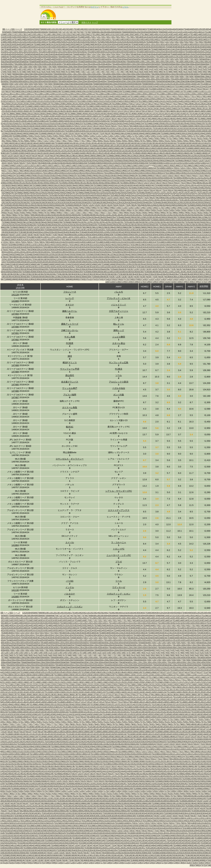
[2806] (74, 215)
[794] (199, 72)
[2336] (139, 180)
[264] (130, 42)
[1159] (80, 96)
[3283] (51, 249)
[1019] (63, 86)
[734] (116, 69)
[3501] (124, 264)
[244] (33, 42)
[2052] (82, 161)
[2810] (98, 215)
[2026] (133, 158)
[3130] (165, 237)
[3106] (19, 237)
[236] (204, 39)
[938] (62, 81)
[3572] (139, 269)
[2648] (157, 203)
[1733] (20, 138)
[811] (72, 74)
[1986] (98, 156)
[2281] (12, 178)
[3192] (124, 242)
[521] (125, 57)
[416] (33, 52)
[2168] (161, 168)
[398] (155, 49)
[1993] (141, 156)
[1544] (124, 123)
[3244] (23, 247)
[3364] (127, 254)
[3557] (47, 269)
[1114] (14, 94)
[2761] (8, 212)
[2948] (102, 225)
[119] (52, 35)
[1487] (196, 119)
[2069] (185, 161)
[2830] (11, 217)
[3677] (151, 277)
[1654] (167, 131)
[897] (72, 79)
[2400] (110, 185)
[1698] (17, 136)
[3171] (206, 240)
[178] (130, 37)
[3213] (43, 245)
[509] (67, 57)
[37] (147, 29)
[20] (85, 29)
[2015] (66, 158)
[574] (174, 59)
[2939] (47, 225)
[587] (28, 62)
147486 (15, 391)
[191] (194, 37)
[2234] (145, 173)
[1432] (69, 116)
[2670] (82, 205)
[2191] (92, 170)
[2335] (133, 180)
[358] (169, 47)
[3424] (74, 259)
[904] (106, 79)
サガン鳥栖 (70, 337)
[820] (116, 74)
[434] (121, 52)
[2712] (128, 207)
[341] (86, 47)
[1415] (176, 114)
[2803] (55, 215)
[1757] (167, 138)
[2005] (5, 158)
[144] (174, 35)
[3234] (171, 245)
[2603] (92, 200)
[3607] (143, 272)
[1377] (153, 111)
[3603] (118, 272)
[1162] (98, 96)
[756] (13, 72)
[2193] (104, 170)
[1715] (121, 136)
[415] (28, 52)
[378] (57, 49)
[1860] (167, 146)
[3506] (155, 264)
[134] (125, 35)
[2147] (33, 168)
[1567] (55, 126)
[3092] (143, 235)
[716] (28, 69)
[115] (33, 35)
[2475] (149, 190)
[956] (150, 81)
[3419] (43, 259)
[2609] (128, 200)
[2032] (169, 158)
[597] (77, 62)
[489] (179, 54)
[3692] (33, 279)
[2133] (157, 165)
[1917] (96, 151)
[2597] (55, 200)
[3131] (171, 237)
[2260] (94, 175)
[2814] (122, 215)
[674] (33, 67)
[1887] (122, 148)
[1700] (29, 136)
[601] (96, 62)
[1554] (185, 123)
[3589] (33, 272)
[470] (86, 54)
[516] (101, 57)
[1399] (78, 114)
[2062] (143, 161)
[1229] (88, 101)
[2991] (155, 227)
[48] (187, 29)
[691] (116, 67)
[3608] (149, 272)
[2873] (63, 220)
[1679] (110, 133)
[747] (179, 69)
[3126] (141, 237)
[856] (81, 77)
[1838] (33, 146)
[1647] (124, 131)
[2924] (165, 222)
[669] (8, 67)
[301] (101, 44)
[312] (155, 44)
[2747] (133, 210)
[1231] (100, 101)
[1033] (149, 86)
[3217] (68, 245)
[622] (199, 62)
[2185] (55, 170)
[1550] (161, 123)
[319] (189, 44)
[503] (37, 57)
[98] (162, 32)
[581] (209, 59)
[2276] (191, 175)
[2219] (53, 173)
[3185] (82, 242)
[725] (72, 69)
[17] (74, 29)
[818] (106, 74)
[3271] (188, 247)
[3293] (112, 249)
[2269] (149, 175)
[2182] (37, 170)
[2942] (66, 225)
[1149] (19, 96)
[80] (95, 32)
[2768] (51, 212)
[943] (86, 81)
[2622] (208, 200)
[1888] (128, 148)
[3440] (171, 259)
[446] (179, 52)
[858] (91, 77)
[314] (165, 44)
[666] (204, 64)
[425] (77, 52)
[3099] (185, 235)
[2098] (153, 163)
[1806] (47, 143)
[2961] (182, 225)
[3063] (176, 232)
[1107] (182, 91)
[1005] (187, 84)
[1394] (47, 114)
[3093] (149, 235)
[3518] (19, 267)
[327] (18, 47)
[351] (135, 47)
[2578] (149, 198)
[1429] (51, 116)
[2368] (124, 183)
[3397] (118, 257)
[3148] (66, 240)
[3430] (110, 259)
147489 (15, 372)
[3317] (49, 252)
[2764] (26, 212)
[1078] (5, 91)
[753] (209, 69)
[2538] (114, 195)
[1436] (94, 116)
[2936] (29, 225)
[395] (140, 49)
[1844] (69, 146)
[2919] (135, 222)
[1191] (66, 99)
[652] (135, 64)
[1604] (72, 128)
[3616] (198, 272)
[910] (135, 79)
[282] (8, 44)
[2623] (5, 203)
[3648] (184, 274)
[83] (106, 32)
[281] (3, 44)
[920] (184, 79)
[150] (204, 35)
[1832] (206, 143)
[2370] (136, 183)
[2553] (206, 195)
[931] (28, 81)
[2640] (108, 203)
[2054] (94, 161)
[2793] (204, 212)
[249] (57, 42)
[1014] (33, 86)
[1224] (57, 101)
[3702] (94, 279)
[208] (67, 39)
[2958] (163, 225)
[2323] (59, 180)
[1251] (12, 104)
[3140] (17, 240)
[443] (165, 52)
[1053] (61, 89)
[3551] (11, 269)
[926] (3, 81)
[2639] (102, 203)
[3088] (118, 235)
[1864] (191, 146)
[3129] (159, 237)
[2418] (11, 188)
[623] (204, 62)
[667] (209, 64)
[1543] (118, 123)
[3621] (19, 274)
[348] (121, 47)
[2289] (61, 178)
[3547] (196, 267)
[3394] (100, 257)
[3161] (145, 240)
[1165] (116, 96)
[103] (184, 32)
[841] (8, 77)
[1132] (124, 94)
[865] (125, 77)
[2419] (17, 188)
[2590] (12, 200)
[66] (44, 32)
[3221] (92, 245)
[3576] (163, 269)
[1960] (149, 153)
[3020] (122, 230)
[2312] (202, 178)
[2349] (8, 183)
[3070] (8, 235)
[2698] (43, 207)
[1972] (12, 156)
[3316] (43, 252)
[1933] (194, 151)
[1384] (196, 111)
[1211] (188, 99)
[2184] (49, 170)
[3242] (11, 247)
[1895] (171, 148)
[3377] (206, 254)
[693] (125, 67)
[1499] (59, 121)
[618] (179, 62)
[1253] (25, 104)
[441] (155, 52)
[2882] (118, 220)
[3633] (92, 274)
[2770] (63, 212)
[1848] (94, 146)
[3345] (11, 254)
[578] (194, 59)
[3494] (82, 264)
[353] (145, 47)
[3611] (167, 272)
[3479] (200, 262)
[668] (3, 67)
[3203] (191, 242)
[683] (77, 67)
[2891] (173, 220)
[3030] (184, 230)
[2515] (184, 193)
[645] (101, 64)
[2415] (202, 185)
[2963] (194, 225)
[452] (209, 52)
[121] (62, 35)
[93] (143, 32)
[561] (111, 59)
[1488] (202, 119)
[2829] (5, 217)
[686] (91, 67)
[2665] (51, 205)
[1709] (84, 136)
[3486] (33, 264)
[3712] (155, 279)
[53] (206, 29)
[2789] (179, 212)
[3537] (135, 267)
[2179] (19, 170)
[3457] (66, 262)
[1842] (57, 146)
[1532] (51, 123)
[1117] (33, 94)
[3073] (26, 235)
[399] (160, 49)
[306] (125, 44)
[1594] (11, 128)
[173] (106, 37)
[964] (189, 81)
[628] (18, 64)
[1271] (135, 104)
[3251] (66, 247)
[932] (33, 81)
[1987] (104, 156)
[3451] (29, 262)
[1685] (147, 133)
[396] (145, 49)
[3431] (116, 259)
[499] (18, 57)
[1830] (194, 143)
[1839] (39, 146)
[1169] (141, 96)
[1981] (68, 156)
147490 (15, 327)
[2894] (191, 220)
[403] (179, 49)
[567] (140, 59)
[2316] (17, 180)
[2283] (25, 178)
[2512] (165, 193)
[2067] (173, 161)
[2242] (194, 173)
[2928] (190, 222)
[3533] (110, 267)
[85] (114, 32)
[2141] (206, 165)
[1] (25, 29)
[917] (169, 79)
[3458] (72, 262)
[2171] (179, 168)
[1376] (147, 111)
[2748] (139, 210)
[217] (111, 39)
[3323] (86, 252)
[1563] (31, 126)
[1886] (116, 148)
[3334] (153, 252)
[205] (52, 39)
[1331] (82, 109)
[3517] (12, 267)
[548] (47, 59)
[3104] (6, 237)
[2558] (26, 198)
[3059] (151, 232)
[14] (62, 29)
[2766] (39, 212)
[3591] (45, 272)
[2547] (169, 195)
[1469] (86, 119)
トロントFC (119, 549)
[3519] (25, 267)
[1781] (104, 141)
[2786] (161, 212)
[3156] (114, 240)
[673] (28, 67)
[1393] (41, 114)
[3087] (112, 235)
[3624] (37, 274)
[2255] (63, 175)
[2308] (177, 178)
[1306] (139, 106)
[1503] (84, 121)
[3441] (177, 259)
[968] (209, 81)
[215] (101, 39)
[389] (111, 49)
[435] (125, 52)
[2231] (127, 173)
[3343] (208, 252)
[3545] (184, 267)
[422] (62, 52)
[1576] (110, 126)
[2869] (39, 220)
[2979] (82, 227)
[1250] (6, 104)
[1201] (127, 99)
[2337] (145, 180)
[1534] (63, 123)
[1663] (12, 133)
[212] (86, 39)
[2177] (6, 170)
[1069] (159, 89)
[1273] (147, 104)
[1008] (205, 84)
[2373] (155, 183)
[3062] (169, 232)
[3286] (69, 249)
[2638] (96, 203)
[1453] (198, 116)
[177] (125, 37)
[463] (52, 54)
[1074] (190, 89)
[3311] (12, 252)
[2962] (188, 225)
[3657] (29, 277)
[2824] (184, 215)
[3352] (53, 254)
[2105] (196, 163)
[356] (160, 47)
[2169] (167, 168)
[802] (28, 74)
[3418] (37, 259)
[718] (37, 69)
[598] (81, 62)
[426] (81, 52)
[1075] (196, 89)
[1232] (106, 101)
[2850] (133, 217)
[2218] (47, 173)
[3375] (194, 254)
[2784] (149, 212)
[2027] (139, 158)
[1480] (153, 119)
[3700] (82, 279)
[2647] (151, 203)
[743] (160, 69)
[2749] (145, 210)
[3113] (61, 237)
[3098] (179, 235)
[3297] (136, 249)
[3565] (96, 269)
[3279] (26, 249)
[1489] (208, 119)
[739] (140, 69)
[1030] (130, 86)
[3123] (122, 237)
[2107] (208, 163)
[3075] (39, 235)
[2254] (57, 175)
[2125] (108, 165)
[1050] (43, 89)
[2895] (198, 220)
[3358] (90, 254)
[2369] (130, 183)
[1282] (202, 104)
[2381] (204, 183)
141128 (15, 295)
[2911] (86, 222)
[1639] (75, 131)
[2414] (196, 185)
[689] (106, 67)
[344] (101, 47)
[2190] (86, 170)
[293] (62, 44)
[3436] (147, 259)
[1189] (53, 99)
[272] (169, 42)
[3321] (74, 252)
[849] (47, 77)
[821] (121, 74)
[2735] (59, 210)
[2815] (128, 215)
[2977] (69, 227)
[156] (23, 37)
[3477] (188, 262)
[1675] (86, 133)
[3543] (171, 267)
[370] (18, 49)
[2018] (84, 158)
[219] (121, 39)
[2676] (118, 205)
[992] (116, 84)
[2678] (130, 205)
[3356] (78, 254)
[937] (57, 81)
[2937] (35, 225)
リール (119, 581)
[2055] (100, 161)
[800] (18, 74)
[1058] (92, 89)
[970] (9, 84)
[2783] (143, 212)
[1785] (128, 141)
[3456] (59, 262)
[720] (47, 69)
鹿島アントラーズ (70, 324)
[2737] (72, 210)
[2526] (41, 195)
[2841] (78, 217)
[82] (103, 32)
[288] (37, 44)
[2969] (20, 227)
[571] (160, 59)
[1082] (29, 91)
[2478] (167, 190)
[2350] (14, 183)
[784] (150, 72)
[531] (174, 57)
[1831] (200, 143)
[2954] (139, 225)
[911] (140, 79)
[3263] (139, 247)
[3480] (206, 262)
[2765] (33, 212)
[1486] (190, 119)
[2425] (53, 188)
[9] (45, 29)
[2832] (23, 217)
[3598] (88, 272)
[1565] (43, 126)
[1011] (14, 86)
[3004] (25, 230)
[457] (23, 54)
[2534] (90, 195)
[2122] (90, 165)
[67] (48, 32)
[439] (145, 52)
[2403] (128, 185)
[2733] (47, 210)
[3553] (23, 269)
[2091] (110, 163)
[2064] (155, 161)
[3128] (153, 237)
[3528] (80, 267)
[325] (8, 47)
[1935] (206, 151)
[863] (116, 77)
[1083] (35, 91)
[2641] (114, 203)
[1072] (177, 89)
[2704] (80, 207)
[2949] (108, 225)
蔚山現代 (70, 375)
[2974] (51, 227)
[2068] (179, 161)
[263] (125, 42)
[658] (165, 64)
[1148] (12, 96)
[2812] (110, 215)
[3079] (63, 235)
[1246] (191, 101)
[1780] (98, 141)
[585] (18, 62)
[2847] (114, 217)
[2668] (69, 205)
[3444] (196, 259)
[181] (145, 37)
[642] (86, 64)
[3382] (26, 257)
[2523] (23, 195)
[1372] (122, 111)
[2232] (133, 173)
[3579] (182, 269)
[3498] (106, 264)
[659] (169, 64)
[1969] (204, 153)
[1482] (165, 119)
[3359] (96, 254)
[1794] (184, 141)
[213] (91, 39)
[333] (47, 47)
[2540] (127, 195)
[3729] (153, 282)
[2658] (8, 205)
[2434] (108, 188)
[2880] (106, 220)
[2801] (43, 215)
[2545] (157, 195)
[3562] (78, 269)
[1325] (45, 109)
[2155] (82, 168)
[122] (67, 35)
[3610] (161, 272)
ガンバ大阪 (119, 395)
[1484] (177, 119)
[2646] (145, 203)
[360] (179, 47)
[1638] (69, 131)
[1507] (108, 121)
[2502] (104, 193)
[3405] (167, 257)
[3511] (185, 264)
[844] (23, 77)
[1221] (39, 101)
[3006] (37, 230)
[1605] (78, 128)
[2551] (194, 195)
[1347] (179, 109)
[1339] (130, 109)
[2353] (33, 183)
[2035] (188, 158)
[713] (13, 69)
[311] (150, 44)
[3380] (14, 257)
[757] (18, 72)
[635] (52, 64)
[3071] (14, 235)
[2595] (43, 200)
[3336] (165, 252)
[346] (111, 47)
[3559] (59, 269)
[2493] (49, 193)
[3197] (155, 242)
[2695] (25, 207)
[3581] (194, 269)
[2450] (206, 188)
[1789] (153, 141)
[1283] (208, 104)
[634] (47, 64)
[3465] (114, 262)
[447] (184, 52)
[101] (174, 32)
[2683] (161, 205)
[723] (62, 69)
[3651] (202, 274)
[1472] (104, 119)
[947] (106, 81)
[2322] (53, 180)
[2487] (12, 193)
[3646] (171, 274)
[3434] (135, 259)
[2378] (185, 183)
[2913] (98, 222)
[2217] (41, 173)
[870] (150, 77)
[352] (140, 47)
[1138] (161, 94)
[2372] (149, 183)
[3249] (53, 247)
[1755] (155, 138)
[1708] (78, 136)
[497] (8, 57)
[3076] (45, 235)
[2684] (167, 205)
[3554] (29, 269)
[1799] (5, 143)
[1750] (124, 138)
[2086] (80, 163)
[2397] (92, 185)
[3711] (149, 279)
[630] (28, 64)
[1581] (141, 126)
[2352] (26, 183)
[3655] (17, 277)
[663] (189, 64)
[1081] (23, 91)
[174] (111, 37)
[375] (42, 49)
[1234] (118, 101)
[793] (194, 72)
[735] (121, 69)
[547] (42, 59)
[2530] (66, 195)
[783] (145, 72)
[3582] (200, 269)
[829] (160, 74)
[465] (62, 54)
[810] (67, 74)
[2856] (169, 217)
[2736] (66, 210)
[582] (3, 62)
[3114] (68, 237)
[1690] (177, 133)
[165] (67, 37)
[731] (101, 69)
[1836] (20, 146)
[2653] (188, 203)
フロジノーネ (70, 292)
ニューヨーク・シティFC (119, 555)
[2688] (191, 205)
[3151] (84, 240)
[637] (62, 64)
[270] (160, 42)
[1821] (139, 143)
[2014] (59, 158)
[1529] (33, 123)
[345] (106, 47)
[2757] (194, 210)
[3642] (147, 274)
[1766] (12, 141)
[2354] (39, 183)
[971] (14, 84)
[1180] (208, 96)
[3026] (159, 230)
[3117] (86, 237)
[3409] (191, 257)
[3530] (92, 267)
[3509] (173, 264)
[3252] (72, 247)
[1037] (173, 86)
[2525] (35, 195)
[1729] (206, 136)
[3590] (39, 272)
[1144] (198, 94)
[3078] (57, 235)
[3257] (102, 247)
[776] (111, 72)
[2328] (90, 180)
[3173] (8, 242)
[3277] (14, 249)
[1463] (49, 119)
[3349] (35, 254)
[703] (174, 67)
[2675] (112, 205)
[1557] (204, 123)
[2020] (96, 158)
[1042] (204, 86)
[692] (121, 67)
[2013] (53, 158)
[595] (67, 62)
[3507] (161, 264)
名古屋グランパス (70, 382)
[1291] (47, 106)
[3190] (112, 242)
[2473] (136, 190)
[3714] (167, 279)
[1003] (174, 84)
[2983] (106, 227)
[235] (199, 39)
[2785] (155, 212)
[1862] (179, 146)
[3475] (176, 262)
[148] (194, 35)
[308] (135, 44)
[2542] (139, 195)
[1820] (133, 143)
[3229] (141, 245)
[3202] (185, 242)
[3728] (147, 282)
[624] (209, 62)
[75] (77, 32)
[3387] (57, 257)
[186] (169, 37)
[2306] (165, 178)
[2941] (59, 225)
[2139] (194, 165)
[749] (189, 69)
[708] (199, 67)
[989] (102, 84)
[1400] (84, 114)
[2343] (182, 180)
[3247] (41, 247)
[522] (130, 57)
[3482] (8, 264)
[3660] (47, 277)
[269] (155, 42)
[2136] (176, 165)
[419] (47, 52)
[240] (13, 42)
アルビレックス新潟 (119, 382)
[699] (155, 67)
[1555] (191, 123)
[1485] (184, 119)
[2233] (139, 173)
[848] (42, 77)
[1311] (169, 106)
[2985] (118, 227)
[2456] (33, 190)
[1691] (184, 133)
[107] (204, 32)
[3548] (202, 267)
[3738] (208, 282)
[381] (72, 49)
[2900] (19, 222)
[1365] (80, 111)
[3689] (14, 279)
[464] (57, 54)
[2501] (98, 193)
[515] (96, 57)
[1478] (141, 119)
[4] (33, 29)
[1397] (66, 114)
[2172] (185, 168)
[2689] (198, 205)
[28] (114, 29)
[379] (62, 49)
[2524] (29, 195)
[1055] (74, 89)
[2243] (200, 173)
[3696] (57, 279)
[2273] (173, 175)
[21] (88, 29)
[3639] (128, 274)
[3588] (26, 272)
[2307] (171, 178)
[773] (96, 72)
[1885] (110, 148)
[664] (194, 64)
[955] (145, 81)
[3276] (8, 249)
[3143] (35, 240)
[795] (204, 72)
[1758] (173, 138)
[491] (189, 54)
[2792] (198, 212)
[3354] (66, 254)
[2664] (45, 205)
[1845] (75, 146)
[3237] (190, 245)
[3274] (206, 247)
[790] (179, 72)
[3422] (61, 259)
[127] (91, 35)
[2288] (55, 178)
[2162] (124, 168)
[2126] (114, 165)
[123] (72, 35)
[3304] (179, 249)
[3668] (96, 277)
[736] (125, 69)
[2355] (45, 183)
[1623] (188, 128)
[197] (13, 39)
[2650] (169, 203)
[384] (86, 49)
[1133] (130, 94)
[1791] (165, 141)
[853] (67, 77)
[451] (204, 52)
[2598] (61, 200)
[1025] (100, 86)
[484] (155, 54)
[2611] (141, 200)
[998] (146, 84)
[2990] (149, 227)
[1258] (55, 104)
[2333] (121, 180)
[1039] (185, 86)
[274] (179, 42)
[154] (13, 37)
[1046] (19, 89)
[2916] (116, 222)
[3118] (92, 237)
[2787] (167, 212)
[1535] (69, 123)
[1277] (171, 104)
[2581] (167, 198)
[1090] (78, 91)
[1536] (75, 123)
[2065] (161, 161)
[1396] (59, 114)
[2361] (82, 183)
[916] (165, 79)
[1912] (66, 151)
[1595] (17, 128)
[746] (174, 69)
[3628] (61, 274)
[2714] (141, 207)
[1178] (196, 96)
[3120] (104, 237)
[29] (118, 29)
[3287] (75, 249)
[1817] (114, 143)
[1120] (51, 94)
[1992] (135, 156)
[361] (184, 47)
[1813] (90, 143)
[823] (130, 74)
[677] (47, 67)
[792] (189, 72)
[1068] (153, 89)
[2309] (184, 178)
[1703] (47, 136)
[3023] (141, 230)
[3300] (155, 249)
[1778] (86, 141)
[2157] (94, 168)
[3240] (208, 245)
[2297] (110, 178)
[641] (81, 64)
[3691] (26, 279)
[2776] (100, 212)
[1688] (165, 133)
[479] (130, 54)
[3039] (29, 232)
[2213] (17, 173)
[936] (52, 81)
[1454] (204, 116)
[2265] (124, 175)
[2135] (169, 165)
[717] (33, 69)
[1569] (68, 126)
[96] (154, 32)
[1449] (173, 116)
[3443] (190, 259)
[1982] (74, 156)
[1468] (80, 119)
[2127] (121, 165)
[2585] (191, 198)
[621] (194, 62)
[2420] (23, 188)
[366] (209, 47)
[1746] (100, 138)
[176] (121, 37)
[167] (77, 37)
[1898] (190, 148)
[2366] (112, 183)
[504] (42, 57)
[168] (81, 37)
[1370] (110, 111)
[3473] (163, 262)
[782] (140, 72)
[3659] (41, 277)
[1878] (68, 148)
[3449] (17, 262)
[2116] (53, 165)
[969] (4, 84)
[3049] (90, 232)
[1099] (133, 91)
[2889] (161, 220)
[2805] (68, 215)
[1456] (6, 119)
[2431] (90, 188)
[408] (204, 49)
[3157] (121, 240)
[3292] (106, 249)
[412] (13, 52)
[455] (13, 54)
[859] (96, 77)
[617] (174, 62)
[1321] (20, 109)
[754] (3, 72)
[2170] (173, 168)
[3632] (86, 274)
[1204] (145, 99)
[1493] (23, 121)
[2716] (153, 207)
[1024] (94, 86)
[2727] (11, 210)
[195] (3, 39)
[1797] (202, 141)
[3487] (39, 264)
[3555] (35, 269)
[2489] (25, 193)
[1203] (139, 99)
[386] (96, 49)
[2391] (55, 185)
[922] (194, 79)
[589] (37, 62)
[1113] (8, 94)
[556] (86, 59)
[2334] (127, 180)
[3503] (136, 264)
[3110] (43, 237)
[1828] (182, 143)
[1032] (143, 86)
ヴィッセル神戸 (70, 388)
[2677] (124, 205)
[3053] (114, 232)
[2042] (20, 161)
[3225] (116, 245)
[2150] (51, 168)
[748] (184, 69)
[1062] (116, 89)
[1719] (145, 136)
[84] (110, 32)
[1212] (194, 99)
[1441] (124, 116)
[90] (132, 32)
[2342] (176, 180)
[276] (189, 42)
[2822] (171, 215)
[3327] (110, 252)
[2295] (98, 178)
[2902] (31, 222)
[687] (96, 67)
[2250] (33, 175)
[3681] (176, 277)
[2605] (104, 200)
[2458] (45, 190)
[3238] (196, 245)
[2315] (11, 180)
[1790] (159, 141)
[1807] (53, 143)
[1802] (23, 143)
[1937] (8, 153)
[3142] (29, 240)
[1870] (19, 148)
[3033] (202, 230)
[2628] (35, 203)
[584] (13, 62)
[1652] (155, 131)
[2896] (204, 220)
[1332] (88, 109)
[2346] (200, 180)
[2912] (92, 222)
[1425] (26, 116)
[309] (140, 44)
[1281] (196, 104)
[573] (169, 59)
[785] (155, 72)
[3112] (55, 237)
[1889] (135, 148)
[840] (3, 77)
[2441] (151, 188)
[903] (101, 79)
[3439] (165, 259)
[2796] (12, 215)
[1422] (8, 116)
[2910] (80, 222)
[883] (3, 79)
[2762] (14, 212)
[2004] (208, 156)
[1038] (179, 86)
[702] (169, 67)
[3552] (17, 269)
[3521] (37, 267)
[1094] (102, 91)
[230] (174, 39)
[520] (121, 57)
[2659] (14, 205)
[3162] (151, 240)
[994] (126, 84)
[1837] (26, 146)
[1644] (106, 131)
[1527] (20, 123)
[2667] (63, 205)
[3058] (145, 232)
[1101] (145, 91)
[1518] (176, 121)
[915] (160, 79)
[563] (121, 59)
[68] (52, 32)
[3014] (86, 230)
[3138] (5, 240)
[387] (101, 49)
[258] (101, 42)
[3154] (102, 240)
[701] (165, 67)
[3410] (198, 257)
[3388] (63, 257)
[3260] (121, 247)
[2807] (80, 215)
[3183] (69, 242)
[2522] (17, 195)
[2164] (136, 168)
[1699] (23, 136)
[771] (86, 72)
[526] (150, 57)
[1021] (75, 86)
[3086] (106, 235)
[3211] (31, 245)
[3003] (19, 230)
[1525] (8, 123)
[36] (143, 29)
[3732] (171, 282)
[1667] (37, 133)
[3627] (55, 274)
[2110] (17, 165)
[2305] (159, 178)
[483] (150, 54)
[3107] (25, 237)
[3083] (88, 235)
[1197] (102, 99)
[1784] (122, 141)
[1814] (96, 143)
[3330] (128, 252)
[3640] (135, 274)
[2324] (66, 180)
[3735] (190, 282)
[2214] (23, 173)
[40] (158, 29)
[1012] (20, 86)
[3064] (182, 232)
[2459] (51, 190)
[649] (121, 64)
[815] (91, 74)
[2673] (100, 205)
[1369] (104, 111)
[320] (194, 44)
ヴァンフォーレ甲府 (70, 369)
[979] (53, 84)
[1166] (122, 96)
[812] (77, 74)
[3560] (66, 269)
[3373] (182, 254)
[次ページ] (17, 29)
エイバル (70, 542)
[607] (125, 62)
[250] (62, 42)
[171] (96, 37)
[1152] (37, 96)
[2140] (200, 165)
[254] (81, 42)
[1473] (110, 119)
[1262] (80, 104)
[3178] (39, 242)
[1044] (6, 89)
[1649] (136, 131)
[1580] (135, 126)
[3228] (135, 245)
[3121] (110, 237)
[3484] (20, 264)
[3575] (157, 269)
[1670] (55, 133)
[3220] (86, 245)
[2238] (169, 173)
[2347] (206, 180)
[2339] (157, 180)
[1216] (8, 101)
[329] (28, 47)
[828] (155, 74)
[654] (145, 64)
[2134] (163, 165)
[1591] (202, 126)
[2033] (176, 158)
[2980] (88, 227)
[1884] (104, 148)
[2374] (161, 183)
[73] (70, 32)
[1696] (5, 136)
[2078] (31, 163)
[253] (77, 42)
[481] (140, 54)
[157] (28, 37)
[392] (125, 49)
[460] (37, 54)
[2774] (88, 212)
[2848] (121, 217)
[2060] (130, 161)
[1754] (149, 138)
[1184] (23, 99)
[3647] (177, 274)
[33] (132, 29)
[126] (86, 35)
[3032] (196, 230)
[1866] (204, 146)
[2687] (185, 205)
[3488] (45, 264)
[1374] (135, 111)
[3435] (141, 259)
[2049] (63, 161)
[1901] (208, 148)
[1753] (143, 138)
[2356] (51, 183)
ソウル (119, 375)
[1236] (130, 101)
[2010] (35, 158)
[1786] (135, 141)
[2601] (80, 200)
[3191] (118, 242)
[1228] (82, 101)
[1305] (133, 106)
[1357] (31, 111)
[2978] (75, 227)
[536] (199, 57)
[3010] (61, 230)
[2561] (45, 198)
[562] (116, 59)
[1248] (204, 101)
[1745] (94, 138)
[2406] (147, 185)
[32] (129, 29)
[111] (13, 35)
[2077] (25, 163)
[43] (169, 29)
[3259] (114, 247)
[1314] (188, 106)
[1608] (96, 128)
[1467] (74, 119)
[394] (135, 49)
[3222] (98, 245)
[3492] (69, 264)
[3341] (196, 252)
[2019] (90, 158)
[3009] (55, 230)
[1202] (133, 99)
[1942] (39, 153)
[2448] (194, 188)
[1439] (112, 116)
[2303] (147, 178)
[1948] (75, 153)
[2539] (121, 195)
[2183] (43, 170)
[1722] (163, 136)
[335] (57, 47)
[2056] (106, 161)
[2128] (127, 165)
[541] (13, 59)
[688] (101, 67)
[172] (101, 37)
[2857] (176, 217)
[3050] (96, 232)
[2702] (68, 207)
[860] (101, 77)
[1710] (90, 136)
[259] (106, 42)
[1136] (149, 94)
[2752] (163, 210)
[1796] (196, 141)
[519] (116, 57)
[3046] (72, 232)
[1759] (179, 138)
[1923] (133, 151)
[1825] (163, 143)
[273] (174, 42)
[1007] (199, 84)
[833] (179, 74)
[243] (28, 42)
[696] (140, 67)
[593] (57, 62)
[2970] (26, 227)
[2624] (11, 203)
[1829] (188, 143)
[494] (204, 54)
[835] (189, 74)
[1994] (147, 156)
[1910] (53, 151)
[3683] (188, 277)
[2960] (176, 225)
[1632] (33, 131)
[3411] (204, 257)
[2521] (11, 195)
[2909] (74, 222)
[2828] (208, 215)
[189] (184, 37)
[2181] (31, 170)
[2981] (94, 227)
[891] (42, 79)
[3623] (31, 274)
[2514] (177, 193)
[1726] (188, 136)
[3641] (141, 274)
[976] (38, 84)
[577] (189, 59)
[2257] (75, 175)
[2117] (59, 165)
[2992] (161, 227)
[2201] (153, 170)
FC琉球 (70, 343)
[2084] (68, 163)
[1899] (196, 148)
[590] (42, 62)
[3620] (12, 274)
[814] (86, 74)
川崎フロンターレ (70, 330)
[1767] (19, 141)
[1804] (35, 143)
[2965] (206, 225)
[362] (189, 47)
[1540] (100, 123)
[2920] (141, 222)
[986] (87, 84)
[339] (77, 47)
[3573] (145, 269)
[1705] (59, 136)
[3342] (202, 252)
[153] (8, 37)
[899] (81, 79)
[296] (77, 44)
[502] (33, 57)
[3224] (110, 245)
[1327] (57, 109)
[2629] (41, 203)
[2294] (92, 178)
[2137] (182, 165)
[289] (42, 44)
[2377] (179, 183)
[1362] (61, 111)
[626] (8, 64)
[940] (72, 81)
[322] (204, 44)
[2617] (177, 200)
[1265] (98, 104)
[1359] (43, 111)
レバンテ (70, 298)
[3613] (179, 272)
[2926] (177, 222)
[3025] (153, 230)
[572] (165, 59)
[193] (204, 37)
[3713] (161, 279)
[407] (199, 49)
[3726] (135, 282)
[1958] (136, 153)
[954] (140, 81)
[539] (3, 59)
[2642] (121, 203)
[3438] (159, 259)
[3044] (59, 232)
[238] (3, 42)
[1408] (133, 114)
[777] (116, 72)
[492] (194, 54)
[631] (33, 64)
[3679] (163, 277)
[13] (59, 29)
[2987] (130, 227)
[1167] (128, 96)
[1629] (14, 131)
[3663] (66, 277)
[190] (189, 37)
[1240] (155, 101)
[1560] (12, 126)
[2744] (114, 210)
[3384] (39, 257)
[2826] (196, 215)
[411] (8, 52)
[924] (204, 79)
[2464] (82, 190)
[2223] (78, 173)
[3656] (23, 277)
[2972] (39, 227)
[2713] (135, 207)
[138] (145, 35)
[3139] (11, 240)
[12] (55, 29)
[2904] (43, 222)
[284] (18, 44)
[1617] (151, 128)
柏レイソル (119, 324)
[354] (150, 47)
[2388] (37, 185)
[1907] (35, 151)
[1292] (53, 106)
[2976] (63, 227)
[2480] (179, 190)
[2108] (5, 165)
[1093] (96, 91)
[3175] (20, 242)
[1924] (139, 151)
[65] (41, 32)
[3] (30, 29)
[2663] (39, 205)
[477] (121, 54)
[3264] (145, 247)
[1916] (90, 151)
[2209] (202, 170)
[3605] (130, 272)
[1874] (43, 148)
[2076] (19, 163)
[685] (86, 67)
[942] (81, 81)
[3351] (47, 254)
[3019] (116, 230)
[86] (118, 32)
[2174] (198, 168)
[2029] (151, 158)
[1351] (204, 109)
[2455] (26, 190)
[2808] (86, 215)
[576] (184, 59)
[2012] (47, 158)
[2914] (104, 222)
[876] (179, 77)
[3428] (98, 259)
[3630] (74, 274)
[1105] (169, 91)
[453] (3, 54)
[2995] (179, 227)
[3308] (204, 249)
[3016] (98, 230)
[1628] (8, 131)
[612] (150, 62)
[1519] (182, 121)
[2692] (6, 207)
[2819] (153, 215)
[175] (116, 37)
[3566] (102, 269)
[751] (199, 69)
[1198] (108, 99)
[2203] (165, 170)
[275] (184, 42)
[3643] (153, 274)
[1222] (45, 101)
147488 (15, 365)
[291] (52, 44)
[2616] (171, 200)
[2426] (59, 188)
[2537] (108, 195)
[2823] (177, 215)
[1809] (66, 143)
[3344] (5, 254)
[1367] (92, 111)
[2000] (184, 156)
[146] (184, 35)
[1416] (182, 114)
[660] (174, 64)
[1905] (23, 151)
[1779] (92, 141)
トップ (95, 22)
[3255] (90, 247)
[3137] (208, 237)
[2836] (47, 217)
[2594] (37, 200)
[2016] (72, 158)
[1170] (147, 96)
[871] (155, 77)
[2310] (190, 178)
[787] (165, 72)
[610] (140, 62)
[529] (165, 57)
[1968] (198, 153)
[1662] (6, 133)
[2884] (130, 220)
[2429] (78, 188)
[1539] (94, 123)
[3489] (51, 264)
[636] (57, 64)
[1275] (159, 104)
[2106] (202, 163)
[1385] (202, 111)
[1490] (5, 121)
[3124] (128, 237)
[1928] (163, 151)
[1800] (11, 143)
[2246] (8, 175)
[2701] (61, 207)
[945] (96, 81)
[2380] (198, 183)
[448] (189, 52)
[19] (81, 29)
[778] (121, 72)
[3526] (68, 267)
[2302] (141, 178)
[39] (154, 29)
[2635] (78, 203)
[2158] (100, 168)
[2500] (92, 193)
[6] (38, 29)
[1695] (208, 133)
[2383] (6, 185)
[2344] (188, 180)
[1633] (39, 131)
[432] (111, 52)
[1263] (86, 104)
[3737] (202, 282)
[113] (23, 35)
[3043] (53, 232)
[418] (42, 52)
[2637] (90, 203)
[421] (57, 52)
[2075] (12, 163)
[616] (169, 62)
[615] (165, 62)
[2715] (147, 207)
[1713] (108, 136)
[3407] (179, 257)
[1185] (29, 99)
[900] (86, 79)
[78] (88, 32)
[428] (91, 52)
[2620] (196, 200)
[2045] (39, 161)
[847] (37, 77)
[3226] (122, 245)
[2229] (114, 173)
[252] (72, 42)
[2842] (84, 217)
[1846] (82, 146)
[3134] (190, 237)
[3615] (191, 272)
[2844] (96, 217)
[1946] (63, 153)
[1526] (14, 123)
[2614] (159, 200)
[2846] (108, 217)
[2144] (14, 168)
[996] (136, 84)
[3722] (110, 282)
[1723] (169, 136)
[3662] (59, 277)
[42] (165, 29)
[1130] (112, 94)
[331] (37, 47)
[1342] (149, 109)
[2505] (122, 193)
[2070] (191, 161)
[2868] (33, 220)
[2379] (191, 183)
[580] (204, 59)
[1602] (59, 128)
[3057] (139, 232)
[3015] (92, 230)
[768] (72, 72)
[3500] (118, 264)
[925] (209, 79)
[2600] (74, 200)
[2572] (112, 198)
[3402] (149, 257)
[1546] (136, 123)
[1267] (110, 104)
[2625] (17, 203)
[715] (23, 69)
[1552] (173, 123)
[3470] (145, 262)
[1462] (43, 119)
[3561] (72, 269)
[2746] (127, 210)
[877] (184, 77)
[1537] (82, 123)
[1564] (37, 126)
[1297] (84, 106)
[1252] (19, 104)
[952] (130, 81)
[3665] (78, 277)
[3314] (31, 252)
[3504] (143, 264)
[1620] (169, 128)
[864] (121, 77)
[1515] (157, 121)
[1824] (157, 143)
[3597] (82, 272)
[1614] (133, 128)
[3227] (128, 245)
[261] (116, 42)
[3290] (94, 249)
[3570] (127, 269)
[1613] (127, 128)
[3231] (153, 245)
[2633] (66, 203)
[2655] (200, 203)
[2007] (17, 158)
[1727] (194, 136)
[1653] (161, 131)
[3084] (94, 235)
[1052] (55, 89)
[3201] (179, 242)
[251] (67, 42)
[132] (116, 35)
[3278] (20, 249)
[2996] (185, 227)
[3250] (59, 247)
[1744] (88, 138)
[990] (106, 84)
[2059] (124, 161)
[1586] (171, 126)
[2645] (139, 203)
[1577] (116, 126)
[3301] (161, 249)
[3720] (204, 279)
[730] (96, 69)
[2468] (106, 190)
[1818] (121, 143)
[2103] (184, 163)
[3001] (6, 230)
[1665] (25, 133)
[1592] (208, 126)
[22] (92, 29)
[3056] (133, 232)
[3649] (190, 274)
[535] (194, 57)
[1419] (200, 114)
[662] (184, 64)
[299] (91, 44)
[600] (91, 62)
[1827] (176, 143)
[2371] (143, 183)
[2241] (188, 173)
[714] (18, 69)
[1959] (143, 153)
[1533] (57, 123)
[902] (96, 79)
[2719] (171, 207)
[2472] (130, 190)
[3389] (69, 257)
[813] (81, 74)
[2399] (104, 185)
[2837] (53, 217)
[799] (13, 74)
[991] (111, 84)
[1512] (139, 121)
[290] (47, 44)
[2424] (47, 188)
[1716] (127, 136)
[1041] (198, 86)
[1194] (84, 99)
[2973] (45, 227)
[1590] (196, 126)
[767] (67, 72)
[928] (13, 81)
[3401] (143, 257)
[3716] (179, 279)
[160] (42, 37)
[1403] (102, 114)
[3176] (26, 242)
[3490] (57, 264)
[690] (111, 67)
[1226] (69, 101)
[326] (13, 47)
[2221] (66, 173)
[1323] (33, 109)
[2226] (96, 173)
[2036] (194, 158)
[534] (189, 57)
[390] (116, 49)
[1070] (165, 89)
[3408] (185, 257)
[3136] (202, 237)
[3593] (57, 272)
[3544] (177, 267)
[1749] (118, 138)
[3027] (165, 230)
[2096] (141, 163)
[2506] (128, 193)
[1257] (49, 104)
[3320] (68, 252)
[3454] (47, 262)
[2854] (157, 217)
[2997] (191, 227)
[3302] (167, 249)
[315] (169, 44)
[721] (52, 69)
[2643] (127, 203)
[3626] (49, 274)
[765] (57, 72)
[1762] (198, 138)
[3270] (182, 247)
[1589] (190, 126)
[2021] (102, 158)
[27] (110, 29)
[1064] (128, 89)
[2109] (11, 165)
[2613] (153, 200)
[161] (47, 37)
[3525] (61, 267)
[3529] (86, 267)
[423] (67, 52)
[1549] (155, 123)
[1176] (184, 96)
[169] (86, 37)
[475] (111, 54)
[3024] (147, 230)
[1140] (173, 94)
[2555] (8, 198)
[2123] (96, 165)
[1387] (5, 114)
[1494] (29, 121)
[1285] (11, 106)
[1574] (98, 126)
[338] (72, 47)
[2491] (37, 193)
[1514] (151, 121)
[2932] (5, 225)
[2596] (49, 200)
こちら (125, 7)
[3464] (108, 262)
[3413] (6, 259)
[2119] (72, 165)
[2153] (69, 168)
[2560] (39, 198)
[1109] (194, 91)
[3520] (31, 267)
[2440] (145, 188)
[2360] (75, 183)
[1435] (88, 116)
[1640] (82, 131)
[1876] (55, 148)
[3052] (108, 232)
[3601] (106, 272)
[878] (189, 77)
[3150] (78, 240)
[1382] (184, 111)
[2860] (194, 217)
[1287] (23, 106)
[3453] (41, 262)
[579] (199, 59)
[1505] (96, 121)
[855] (77, 77)
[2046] (45, 161)
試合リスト (87, 22)
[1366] (86, 111)
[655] (150, 64)
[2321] (47, 180)
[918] (174, 79)
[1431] (63, 116)
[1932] (188, 151)
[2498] (80, 193)
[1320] (14, 109)
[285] (23, 44)
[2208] (196, 170)
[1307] (145, 106)
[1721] (157, 136)
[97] (158, 32)
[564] (125, 59)
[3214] (49, 245)
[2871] (51, 220)
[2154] (75, 168)
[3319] (61, 252)
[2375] (167, 183)
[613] (155, 62)
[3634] (98, 274)
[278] (199, 42)
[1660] (204, 131)
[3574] (151, 269)
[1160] (86, 96)
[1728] (200, 136)
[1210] (182, 99)
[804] (37, 74)
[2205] (177, 170)
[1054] (68, 89)
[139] (150, 35)
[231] (179, 39)
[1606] (84, 128)
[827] (150, 74)
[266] (140, 42)
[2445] (176, 188)
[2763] (20, 212)
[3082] (82, 235)
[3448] (11, 262)
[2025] (127, 158)
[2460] (57, 190)
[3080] (69, 235)
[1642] (94, 131)
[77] (85, 32)
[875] (174, 77)
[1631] (26, 131)
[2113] (35, 165)
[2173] (191, 168)
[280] (209, 42)
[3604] (124, 272)
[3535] (122, 267)
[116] (37, 35)
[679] (57, 67)
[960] (169, 81)
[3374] (188, 254)
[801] (23, 74)
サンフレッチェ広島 (119, 363)
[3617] (204, 272)
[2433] (102, 188)
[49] (191, 29)
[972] (19, 84)
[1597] (29, 128)
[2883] (124, 220)
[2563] (57, 198)
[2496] (68, 193)
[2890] (167, 220)
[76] (81, 32)
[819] (111, 74)
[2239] (176, 173)
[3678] (157, 277)
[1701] (35, 136)
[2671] (88, 205)
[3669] (102, 277)
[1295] (72, 106)
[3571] (133, 269)
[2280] (6, 178)
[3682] (182, 277)
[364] (199, 47)
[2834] (35, 217)
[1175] (177, 96)
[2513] (171, 193)
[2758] (200, 210)
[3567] (108, 269)
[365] (204, 47)
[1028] (118, 86)
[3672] (121, 277)
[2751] (157, 210)
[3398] (124, 257)
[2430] (84, 188)
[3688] (8, 279)
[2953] (133, 225)
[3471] (151, 262)
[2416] (208, 185)
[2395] (80, 185)
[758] (23, 72)
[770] (81, 72)
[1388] (11, 114)
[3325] (98, 252)
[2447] (188, 188)
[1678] (104, 133)
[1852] (118, 146)
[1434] (82, 116)
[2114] (41, 165)
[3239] (202, 245)
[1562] (25, 126)
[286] (28, 44)
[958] (160, 81)
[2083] (61, 163)
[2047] (51, 161)
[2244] (206, 173)
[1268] (116, 104)
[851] (57, 77)
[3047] (78, 232)
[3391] (82, 257)
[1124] (75, 94)
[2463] (75, 190)
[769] (77, 72)
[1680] (116, 133)
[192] (199, 37)
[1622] (182, 128)
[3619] (6, 274)
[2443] (163, 188)
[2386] (25, 185)
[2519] (208, 193)
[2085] (74, 163)
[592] (52, 62)
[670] (13, 67)
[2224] (84, 173)
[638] (67, 64)
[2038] (206, 158)
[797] (3, 74)
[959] (165, 81)
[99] (165, 32)
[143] (169, 35)
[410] (3, 52)
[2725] (208, 207)
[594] (62, 62)
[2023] (114, 158)
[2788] (173, 212)
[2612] (147, 200)
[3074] (33, 235)
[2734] (53, 210)
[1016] (45, 86)
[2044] (33, 161)
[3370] (163, 254)
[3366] (139, 254)
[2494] (55, 193)
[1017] (51, 86)
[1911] (59, 151)
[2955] (145, 225)
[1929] (169, 151)
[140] (155, 35)
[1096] (114, 91)
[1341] (143, 109)
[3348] (29, 254)
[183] (155, 37)
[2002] (196, 156)
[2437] (127, 188)
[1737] (45, 138)
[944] (91, 81)
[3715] (173, 279)
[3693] (39, 279)
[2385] (19, 185)
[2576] (136, 198)
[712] (8, 69)
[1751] (130, 138)
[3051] (102, 232)
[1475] (122, 119)
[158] (33, 37)
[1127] (94, 94)
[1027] (112, 86)
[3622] (25, 274)
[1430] (57, 116)
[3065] (188, 232)
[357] (165, 47)
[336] (62, 47)
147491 (15, 333)
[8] (42, 29)
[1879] (74, 148)
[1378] (159, 111)
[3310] (6, 252)
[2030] (157, 158)
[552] (67, 59)
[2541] (133, 195)
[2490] (31, 193)
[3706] (118, 279)
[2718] (165, 207)
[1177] (190, 96)
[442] (160, 52)
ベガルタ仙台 (119, 388)
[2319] (35, 180)
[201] (33, 39)
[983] (72, 84)
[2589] (6, 200)
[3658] (35, 277)
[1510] (127, 121)
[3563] (84, 269)
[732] (106, 69)
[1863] (185, 146)
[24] (99, 29)
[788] (169, 72)
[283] (13, 44)
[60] (22, 32)
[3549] (208, 267)
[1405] (114, 114)
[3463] (102, 262)
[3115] (74, 237)
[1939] (20, 153)
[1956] (124, 153)
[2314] (5, 180)
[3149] (72, 240)
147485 (15, 385)
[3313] (25, 252)
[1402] (96, 114)
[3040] (35, 232)
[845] (28, 77)
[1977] (43, 156)
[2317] (23, 180)
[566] (135, 59)
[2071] (198, 161)
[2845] (102, 217)
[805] (42, 74)
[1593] (5, 128)
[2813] (116, 215)
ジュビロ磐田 (119, 337)
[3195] (143, 242)
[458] (28, 54)
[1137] (155, 94)
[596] (72, 62)
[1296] (78, 106)
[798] (8, 74)
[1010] (8, 86)
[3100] (191, 235)
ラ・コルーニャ (119, 542)
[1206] (157, 99)
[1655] (173, 131)
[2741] (96, 210)
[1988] (110, 156)
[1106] (176, 91)
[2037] (200, 158)
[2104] (190, 163)
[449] (194, 52)
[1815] (102, 143)
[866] (130, 77)
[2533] (84, 195)
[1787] (141, 141)
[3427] (92, 259)
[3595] (69, 272)
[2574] (124, 198)
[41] (162, 29)
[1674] (80, 133)
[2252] (45, 175)
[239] (8, 42)
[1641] (88, 131)
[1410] (145, 114)
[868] (140, 77)
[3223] (104, 245)
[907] (121, 79)
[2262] (106, 175)
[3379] (8, 257)
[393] (130, 49)
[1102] (151, 91)
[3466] (121, 262)
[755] (8, 72)
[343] (96, 47)
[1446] (155, 116)
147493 (15, 314)
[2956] (151, 225)
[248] (52, 42)
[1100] (139, 91)
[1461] (37, 119)
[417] (37, 52)
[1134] (136, 94)
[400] (165, 49)
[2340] (163, 180)
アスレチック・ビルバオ (119, 298)
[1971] (6, 156)
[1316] (200, 106)
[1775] (68, 141)
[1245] (185, 101)
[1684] (141, 133)
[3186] (88, 242)
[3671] (114, 277)
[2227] (102, 173)
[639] (72, 64)
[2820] (159, 215)
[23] (96, 29)
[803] (33, 74)
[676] (42, 67)
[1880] (80, 148)
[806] (47, 74)
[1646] (118, 131)
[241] (18, 42)
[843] (18, 77)
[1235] (124, 101)
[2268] (143, 175)
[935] (47, 81)
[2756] (188, 210)
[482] (145, 54)
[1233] (112, 101)
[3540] (153, 267)
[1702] (41, 136)
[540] (8, 59)
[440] (150, 52)
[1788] (147, 141)
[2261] (100, 175)
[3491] (63, 264)
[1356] (25, 111)
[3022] (135, 230)
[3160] (139, 240)
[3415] (19, 259)
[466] (67, 54)
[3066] (194, 232)
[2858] (182, 217)
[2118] (66, 165)
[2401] (116, 185)
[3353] (59, 254)
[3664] (72, 277)
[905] (111, 79)
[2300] (128, 178)
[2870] (45, 220)
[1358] (37, 111)
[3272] (194, 247)
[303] (111, 44)
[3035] (5, 232)
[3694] (45, 279)
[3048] (84, 232)
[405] (189, 49)
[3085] (100, 235)
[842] (13, 77)
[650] (125, 64)
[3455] (53, 262)
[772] (91, 72)
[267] (145, 42)
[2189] (80, 170)
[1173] (165, 96)
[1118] (39, 94)
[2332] (114, 180)
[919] (179, 79)
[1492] (17, 121)
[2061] (136, 161)
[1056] (80, 89)
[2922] (153, 222)
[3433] (128, 259)
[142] (165, 35)
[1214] (206, 99)
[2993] (167, 227)
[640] (77, 64)
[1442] (130, 116)
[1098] (127, 91)
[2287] (49, 178)
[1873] (37, 148)
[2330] (102, 180)
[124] (77, 35)
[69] (55, 32)
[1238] (143, 101)
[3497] (100, 264)
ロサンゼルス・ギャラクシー (70, 459)
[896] (67, 79)
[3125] (135, 237)
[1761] (191, 138)
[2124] (102, 165)
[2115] (47, 165)
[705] (184, 67)
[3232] (159, 245)
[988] (97, 84)
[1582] (147, 126)
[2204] (171, 170)
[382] (77, 49)
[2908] (68, 222)
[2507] (135, 193)
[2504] (116, 193)
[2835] (41, 217)
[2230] (121, 173)
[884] (8, 79)
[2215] (29, 173)
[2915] (110, 222)
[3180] (51, 242)
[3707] (124, 279)
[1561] (19, 126)
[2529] (59, 195)
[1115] (20, 94)
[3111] (49, 237)
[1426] (33, 116)
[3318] (55, 252)
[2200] (147, 170)
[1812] (84, 143)
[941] (77, 81)
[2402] (122, 185)
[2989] (143, 227)
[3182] (63, 242)
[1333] (94, 109)
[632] (37, 64)
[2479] (173, 190)
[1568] (61, 126)
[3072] (20, 235)
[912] (145, 79)
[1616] (145, 128)
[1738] (51, 138)
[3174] (14, 242)
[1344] (161, 109)
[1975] (31, 156)
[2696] (31, 207)
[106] (199, 32)
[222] (135, 39)
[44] (172, 29)
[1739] (57, 138)
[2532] (78, 195)
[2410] (171, 185)
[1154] (49, 96)
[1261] (74, 104)
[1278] (177, 104)
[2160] (112, 168)
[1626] (206, 128)
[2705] (86, 207)
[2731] (35, 210)
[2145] (20, 168)
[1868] (6, 148)
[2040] (8, 161)
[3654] (11, 277)
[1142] (185, 94)
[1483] (171, 119)
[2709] (110, 207)
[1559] (6, 126)
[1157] (68, 96)
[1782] (110, 141)
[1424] (20, 116)
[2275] (185, 175)
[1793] (177, 141)
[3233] (165, 245)
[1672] (68, 133)
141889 (15, 301)
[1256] (43, 104)
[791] (184, 72)
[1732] (14, 138)
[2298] (116, 178)
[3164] (163, 240)
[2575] (130, 198)
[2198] (135, 170)
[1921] (121, 151)
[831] (169, 74)
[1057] (86, 89)
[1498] (53, 121)
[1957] (130, 153)
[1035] (161, 86)
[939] (67, 81)
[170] (91, 37)
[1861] (173, 146)
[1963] (167, 153)
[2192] (98, 170)
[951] (125, 81)
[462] (47, 54)
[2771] (69, 212)
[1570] (74, 126)
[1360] (49, 111)
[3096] (167, 235)
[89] (129, 32)
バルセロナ (70, 594)
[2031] (163, 158)
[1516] (163, 121)
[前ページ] (7, 29)
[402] (174, 49)
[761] (37, 72)
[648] (116, 64)
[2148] (39, 168)
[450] (199, 52)
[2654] (194, 203)
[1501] (72, 121)
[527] (155, 57)
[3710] (143, 279)
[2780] (124, 212)
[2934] (17, 225)
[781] (135, 72)
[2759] (206, 210)
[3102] (204, 235)
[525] (145, 57)
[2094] (128, 163)
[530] (169, 57)
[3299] (149, 249)
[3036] (11, 232)
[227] (160, 39)
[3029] (177, 230)
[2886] (143, 220)
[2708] (104, 207)
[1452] (191, 116)
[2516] (190, 193)
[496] (3, 57)
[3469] (139, 262)
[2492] (43, 193)
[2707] (98, 207)
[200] (28, 39)
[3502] (130, 264)
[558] (96, 59)
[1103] (157, 91)
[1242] (167, 101)
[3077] (51, 235)
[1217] (14, 101)
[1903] (11, 151)
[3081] (75, 235)
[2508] (141, 193)
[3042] (47, 232)
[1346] (173, 109)
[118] (47, 35)
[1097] (121, 91)
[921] (189, 79)
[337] (67, 47)
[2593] (31, 200)
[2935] (23, 225)
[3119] (98, 237)
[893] (52, 79)
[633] (42, 64)
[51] (198, 29)
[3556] (41, 269)
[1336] (112, 109)
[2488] (19, 193)
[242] (23, 42)
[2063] (149, 161)
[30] (121, 29)
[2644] (133, 203)
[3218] (74, 245)
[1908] (41, 151)
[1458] (19, 119)
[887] (23, 79)
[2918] (128, 222)
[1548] (149, 123)
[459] (33, 54)
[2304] (153, 178)
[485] (160, 54)
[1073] (184, 89)
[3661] (53, 277)
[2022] (108, 158)
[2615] (165, 200)
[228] (165, 39)
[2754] (176, 210)
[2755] (182, 210)
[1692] (190, 133)
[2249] (26, 175)
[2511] (159, 193)
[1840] (45, 146)
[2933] (11, 225)
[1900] (202, 148)
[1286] (17, 106)
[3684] (194, 277)
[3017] (104, 230)
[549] (52, 59)
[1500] (66, 121)
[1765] (6, 141)
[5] (35, 29)
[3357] (84, 254)
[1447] (161, 116)
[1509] (121, 121)
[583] (8, 62)
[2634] (72, 203)
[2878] (94, 220)
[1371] (116, 111)
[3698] (69, 279)
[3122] (116, 237)
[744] (165, 69)
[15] (66, 29)
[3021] (128, 230)
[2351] (20, 183)
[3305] (185, 249)
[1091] (84, 91)
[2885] (136, 220)
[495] (209, 54)
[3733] (177, 282)
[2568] (88, 198)
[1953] (106, 153)
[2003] (202, 156)
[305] (121, 44)
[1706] (66, 136)
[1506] (102, 121)
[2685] (173, 205)
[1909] (47, 151)
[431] (106, 52)
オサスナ (70, 305)
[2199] (141, 170)
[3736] (196, 282)
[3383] (33, 257)
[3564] (90, 269)
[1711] (96, 136)
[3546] (190, 267)
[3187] (94, 242)
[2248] (20, 175)
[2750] (151, 210)
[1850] (106, 146)
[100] (169, 32)
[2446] (182, 188)
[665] (199, 64)
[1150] (25, 96)
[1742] (75, 138)
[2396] (86, 185)
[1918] (102, 151)
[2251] (39, 175)
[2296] (104, 178)
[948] (111, 81)
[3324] (92, 252)
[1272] (141, 104)
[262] (121, 42)
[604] (111, 62)
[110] (8, 35)
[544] (28, 59)
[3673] (127, 277)
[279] (204, 42)
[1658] (191, 131)
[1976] (37, 156)
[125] (81, 35)
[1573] (92, 126)
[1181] (5, 99)
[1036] (167, 86)
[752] (204, 69)
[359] (174, 47)
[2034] (182, 158)
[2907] (61, 222)
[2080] (43, 163)
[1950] (88, 153)
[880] (199, 77)
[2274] (179, 175)
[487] (169, 54)
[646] (106, 64)
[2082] (55, 163)
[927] (8, 81)
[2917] (122, 222)
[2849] (127, 217)
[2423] (41, 188)
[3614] (185, 272)
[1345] (167, 109)
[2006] (11, 158)
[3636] (110, 274)
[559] (101, 59)
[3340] (190, 252)
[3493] (75, 264)
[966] (199, 81)
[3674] (133, 277)
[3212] (37, 245)
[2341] (169, 180)
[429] (96, 52)
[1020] (69, 86)
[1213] (200, 99)
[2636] (84, 203)
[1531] (45, 123)
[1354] (12, 111)
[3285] (63, 249)
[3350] (41, 254)
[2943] (72, 225)
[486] (165, 54)
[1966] (185, 153)
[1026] (106, 86)
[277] (194, 42)
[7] (40, 29)
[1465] (61, 119)
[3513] (198, 264)
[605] (116, 62)
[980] (58, 84)
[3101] (198, 235)
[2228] (108, 173)
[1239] (149, 101)
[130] (106, 35)
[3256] (96, 247)
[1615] (139, 128)
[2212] (11, 173)
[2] (28, 29)
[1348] (185, 109)
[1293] (59, 106)
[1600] (47, 128)
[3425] (80, 259)
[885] (13, 79)
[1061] (110, 89)
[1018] (57, 86)
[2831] (17, 217)
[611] (145, 62)
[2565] (69, 198)
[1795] (190, 141)
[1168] (135, 96)
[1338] (124, 109)
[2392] (61, 185)
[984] (77, 84)
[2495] (61, 193)
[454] (8, 54)
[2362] (88, 183)
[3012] (74, 230)
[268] (150, 42)
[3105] (12, 237)
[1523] (206, 121)
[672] (23, 67)
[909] (130, 79)
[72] (66, 32)
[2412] (184, 185)
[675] (37, 67)
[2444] (169, 188)
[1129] (106, 94)
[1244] (179, 101)
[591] (47, 62)
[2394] (74, 185)
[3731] (165, 282)
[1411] (151, 114)
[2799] (31, 215)
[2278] (204, 175)
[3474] (169, 262)
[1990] (122, 156)
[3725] (128, 282)
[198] (18, 39)
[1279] (184, 104)
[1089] (72, 91)
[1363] (68, 111)
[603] (106, 62)
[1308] (151, 106)
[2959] (169, 225)
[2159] (106, 168)
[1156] (61, 96)
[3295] (124, 249)
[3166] (176, 240)
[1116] (26, 94)
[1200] (121, 99)
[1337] (118, 109)
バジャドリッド (119, 305)
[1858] (155, 146)
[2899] (12, 222)
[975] (33, 84)
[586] (23, 62)
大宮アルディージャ (119, 311)
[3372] (176, 254)
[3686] (206, 277)
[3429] (104, 259)
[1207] (163, 99)
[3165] (169, 240)
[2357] (57, 183)
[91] (136, 32)
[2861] (200, 217)
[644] (96, 64)
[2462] (69, 190)
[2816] (135, 215)
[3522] (43, 267)
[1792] (171, 141)
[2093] (122, 163)
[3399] (130, 257)
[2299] (122, 178)
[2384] (12, 185)
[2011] (41, 158)
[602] (101, 62)
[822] (125, 74)
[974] (28, 84)
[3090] (130, 235)
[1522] (200, 121)
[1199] (114, 99)
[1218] (20, 101)
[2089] (98, 163)
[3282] (45, 249)
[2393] (68, 185)
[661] (179, 64)
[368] (8, 49)
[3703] (100, 279)
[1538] (88, 123)
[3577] (169, 269)
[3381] (20, 257)
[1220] (33, 101)
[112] (18, 35)
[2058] (118, 161)
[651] (130, 64)
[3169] (194, 240)
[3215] (55, 245)
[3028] (171, 230)
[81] (99, 32)
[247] (47, 42)
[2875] (75, 220)
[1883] (98, 148)
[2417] (5, 188)
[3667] (90, 277)
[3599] (94, 272)
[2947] (96, 225)
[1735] (33, 138)
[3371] (169, 254)
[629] (23, 64)
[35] (139, 29)
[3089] (124, 235)
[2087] (86, 163)
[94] (147, 32)
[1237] (136, 101)
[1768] (25, 141)
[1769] (31, 141)
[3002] (12, 230)
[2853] (151, 217)
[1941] (33, 153)
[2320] (41, 180)
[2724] (202, 207)
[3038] (23, 232)
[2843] (90, 217)
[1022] (82, 86)
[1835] (14, 146)
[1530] (39, 123)
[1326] (51, 109)
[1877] (61, 148)
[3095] (161, 235)
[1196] (96, 99)
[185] (165, 37)
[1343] (155, 109)
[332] (42, 47)
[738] (135, 69)
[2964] (200, 225)
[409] (209, 49)
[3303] (173, 249)
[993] (121, 84)
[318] (184, 44)
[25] (103, 29)
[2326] (78, 180)
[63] (33, 32)
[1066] (141, 89)
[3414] (12, 259)
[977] (43, 84)
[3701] (88, 279)
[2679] (136, 205)
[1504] (90, 121)
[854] (72, 77)
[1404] (108, 114)
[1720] (151, 136)
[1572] (86, 126)
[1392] (35, 114)
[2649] (163, 203)
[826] (145, 74)
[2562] (51, 198)
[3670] (108, 277)
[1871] (25, 148)
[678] (52, 67)
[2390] (49, 185)
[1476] (128, 119)
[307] (130, 44)
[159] (37, 37)
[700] (160, 67)
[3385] (45, 257)
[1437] (100, 116)
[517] (106, 57)
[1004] (180, 84)
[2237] (163, 173)
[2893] (185, 220)
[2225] (90, 173)
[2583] (179, 198)
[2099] (159, 163)
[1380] (171, 111)
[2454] (20, 190)
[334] (52, 47)
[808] (57, 74)
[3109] (37, 237)
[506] (52, 57)
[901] (91, 79)
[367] (3, 49)
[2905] (49, 222)
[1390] (23, 114)
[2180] (25, 170)
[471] (91, 54)
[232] (184, 39)
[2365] (106, 183)
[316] (174, 44)
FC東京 (119, 369)
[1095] (108, 91)
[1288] (29, 106)
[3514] (204, 264)
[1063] (122, 89)
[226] (155, 39)
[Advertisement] (114, 14)
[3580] (188, 269)
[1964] (173, 153)
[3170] (200, 240)
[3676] (145, 277)
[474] (106, 54)
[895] (62, 79)
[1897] (184, 148)
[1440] (118, 116)
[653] (140, 64)
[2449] (200, 188)
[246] (42, 42)
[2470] (118, 190)
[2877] (88, 220)
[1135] (143, 94)
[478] (125, 54)
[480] (135, 54)
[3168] (188, 240)
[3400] (136, 257)
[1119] (45, 94)
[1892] (153, 148)
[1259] (61, 104)
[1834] (8, 146)
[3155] (108, 240)
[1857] (149, 146)
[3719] (198, 279)
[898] (77, 79)
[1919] (108, 151)
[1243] (173, 101)
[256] (91, 42)
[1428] (45, 116)
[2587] (204, 198)
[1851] (112, 146)
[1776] (74, 141)
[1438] (106, 116)
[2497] (74, 193)
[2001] (190, 156)
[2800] (37, 215)
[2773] (82, 212)
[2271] (161, 175)
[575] (179, 59)
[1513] (145, 121)
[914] (155, 79)
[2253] (51, 175)
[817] (101, 74)
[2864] (8, 220)
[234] (194, 39)
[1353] (6, 111)
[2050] (69, 161)
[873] (165, 77)
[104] (189, 32)
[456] (18, 54)
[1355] (19, 111)
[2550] (188, 195)
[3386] (51, 257)
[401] (169, 49)
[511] (77, 57)
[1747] (106, 138)
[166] (72, 37)
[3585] (8, 272)
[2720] (177, 207)
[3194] (136, 242)
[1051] (49, 89)
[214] (96, 39)
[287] (33, 44)
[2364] (100, 183)
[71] (62, 32)
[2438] (133, 188)
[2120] (78, 165)
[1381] (177, 111)
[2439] (139, 188)
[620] (189, 62)
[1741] (69, 138)
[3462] (96, 262)
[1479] (147, 119)
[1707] (72, 136)
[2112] (29, 165)
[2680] (143, 205)
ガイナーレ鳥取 (70, 407)
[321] (199, 44)
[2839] (66, 217)
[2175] (204, 168)
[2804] (61, 215)
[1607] (90, 128)
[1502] (78, 121)
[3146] (53, 240)
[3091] (136, 235)
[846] (33, 77)
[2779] (118, 212)
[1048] (31, 89)
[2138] (188, 165)
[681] (67, 67)
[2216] (35, 173)
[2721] (184, 207)
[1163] (104, 96)
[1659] (198, 131)
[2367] (118, 183)
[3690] (20, 279)
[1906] (29, 151)
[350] (130, 47)
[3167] (182, 240)
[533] (184, 57)
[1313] (182, 106)
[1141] (179, 94)
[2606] (110, 200)
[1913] (72, 151)
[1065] (135, 89)
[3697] (63, 279)
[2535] (96, 195)
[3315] (37, 252)
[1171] (153, 96)
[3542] (165, 267)
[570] (155, 59)
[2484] (204, 190)
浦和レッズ (119, 330)
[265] (135, 42)
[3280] (33, 249)
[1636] (57, 131)
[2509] (147, 193)
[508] (62, 57)
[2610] (135, 200)
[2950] (114, 225)
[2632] (59, 203)
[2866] (20, 220)
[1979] (55, 156)
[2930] (202, 222)
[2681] (149, 205)
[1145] (204, 94)
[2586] (198, 198)
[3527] (74, 267)
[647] (111, 64)
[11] (52, 29)
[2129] (133, 165)
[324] (3, 47)
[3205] (204, 242)
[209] (72, 39)
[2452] (8, 190)
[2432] (96, 188)
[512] (81, 57)
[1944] (51, 153)
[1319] (8, 109)
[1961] (155, 153)
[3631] (80, 274)
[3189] (106, 242)
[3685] (200, 277)
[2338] (151, 180)
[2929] (196, 222)
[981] (62, 84)
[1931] (182, 151)
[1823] (151, 143)
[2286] (43, 178)
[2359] (69, 183)
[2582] (173, 198)
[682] (72, 67)
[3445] (202, 259)
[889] (33, 79)
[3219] (80, 245)
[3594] (63, 272)
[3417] (31, 259)
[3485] (26, 264)
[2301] (135, 178)
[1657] (185, 131)
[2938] (41, 225)
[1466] (68, 119)
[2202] (159, 170)
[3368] (151, 254)
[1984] (86, 156)
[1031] (136, 86)
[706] (189, 67)
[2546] (163, 195)
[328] (23, 47)
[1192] (72, 99)
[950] (121, 81)
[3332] (141, 252)
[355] (155, 47)
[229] (169, 39)
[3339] (184, 252)
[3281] (39, 249)
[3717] (185, 279)
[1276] (165, 104)
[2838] (59, 217)
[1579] (128, 126)
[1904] (17, 151)
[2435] (114, 188)
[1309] (157, 106)
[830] (165, 74)
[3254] (84, 247)
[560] (106, 59)
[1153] (43, 96)
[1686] (153, 133)
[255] (86, 42)
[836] (194, 74)
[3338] (177, 252)
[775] (106, 72)
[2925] (171, 222)
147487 (15, 397)
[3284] (57, 249)
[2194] (110, 170)
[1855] (136, 146)
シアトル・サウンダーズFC (119, 491)
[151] (209, 35)
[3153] (96, 240)
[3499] (112, 264)
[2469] (112, 190)
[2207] (190, 170)
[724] (67, 69)
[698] (150, 67)
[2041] (14, 161)
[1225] (63, 101)
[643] (91, 64)
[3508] (167, 264)
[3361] (108, 254)
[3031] (190, 230)
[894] (57, 79)
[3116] (80, 237)
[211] (81, 39)
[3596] (75, 272)
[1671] (61, 133)
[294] (67, 44)
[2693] (12, 207)
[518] (111, 57)
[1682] (128, 133)
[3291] (100, 249)
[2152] (63, 168)
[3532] (104, 267)
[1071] (171, 89)
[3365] (133, 254)
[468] (77, 54)
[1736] (39, 138)
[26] (106, 29)
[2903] (37, 222)
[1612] (121, 128)
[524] (140, 57)
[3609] (155, 272)
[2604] (98, 200)
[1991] (128, 156)
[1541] (106, 123)
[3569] (121, 269)
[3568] (114, 269)
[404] (184, 49)
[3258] (108, 247)
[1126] (88, 94)
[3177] (33, 242)
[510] (72, 57)
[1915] (84, 151)
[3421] (55, 259)
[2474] (143, 190)
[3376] (200, 254)
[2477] (161, 190)
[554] (77, 59)
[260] (111, 42)
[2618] (184, 200)
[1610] (108, 128)
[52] (202, 29)
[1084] (41, 91)
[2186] (61, 170)
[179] (135, 37)
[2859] (188, 217)
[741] (150, 69)
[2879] (100, 220)
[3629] (68, 274)
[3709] (136, 279)
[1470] (92, 119)
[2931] (208, 222)
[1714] (114, 136)
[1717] (133, 136)
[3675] (139, 277)
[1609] (102, 128)
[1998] (171, 156)
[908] (125, 79)
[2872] (57, 220)
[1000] (156, 84)
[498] (13, 57)
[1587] (177, 126)
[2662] (33, 205)
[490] (184, 54)
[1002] (168, 84)
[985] (82, 84)
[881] (204, 77)
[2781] (130, 212)
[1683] (135, 133)
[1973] (19, 156)
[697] (145, 67)
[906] (116, 79)
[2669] (75, 205)
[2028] (145, 158)
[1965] (179, 153)
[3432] (122, 259)
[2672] (94, 205)
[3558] (53, 269)
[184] (160, 37)
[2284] (31, 178)
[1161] (92, 96)
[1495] (35, 121)
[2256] (69, 175)
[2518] (202, 193)
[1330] (75, 109)
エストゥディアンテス (119, 510)
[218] (116, 39)
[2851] (139, 217)
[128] (96, 35)
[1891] (147, 148)
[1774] (61, 141)
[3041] (41, 232)
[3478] (194, 262)
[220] (125, 39)
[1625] (200, 128)
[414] (23, 52)
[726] (77, 69)
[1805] (41, 143)
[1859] (161, 146)
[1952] (100, 153)
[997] (141, 84)
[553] (72, 59)
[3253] (78, 247)
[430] (101, 52)
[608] (130, 62)
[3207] (6, 245)
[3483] (14, 264)
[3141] (23, 240)
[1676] (92, 133)
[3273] (200, 247)
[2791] (191, 212)
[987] (92, 84)
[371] (23, 49)
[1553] (179, 123)
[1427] (39, 116)
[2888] (155, 220)
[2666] (57, 205)
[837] (199, 74)
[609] (135, 62)
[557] (91, 59)
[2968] (14, 227)
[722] (57, 69)
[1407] (127, 114)
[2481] (185, 190)
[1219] (26, 101)
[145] (179, 35)
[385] (91, 49)
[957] (155, 81)
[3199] (167, 242)
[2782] (136, 212)
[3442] (184, 259)
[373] (33, 49)
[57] (11, 32)
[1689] (171, 133)
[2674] (106, 205)
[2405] (141, 185)
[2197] (128, 170)
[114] (28, 35)
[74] (74, 32)
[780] (130, 72)
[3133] (184, 237)
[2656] (206, 203)
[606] (121, 62)
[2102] (177, 163)
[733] (111, 69)
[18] (77, 29)
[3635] (104, 274)
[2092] (116, 163)
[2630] (47, 203)
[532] (179, 57)
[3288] (82, 249)
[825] (140, 74)
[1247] (198, 101)
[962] (179, 81)
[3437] (153, 259)
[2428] (72, 188)
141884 (15, 545)
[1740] (63, 138)
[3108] (31, 237)
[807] (52, 74)
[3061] (163, 232)
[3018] (110, 230)
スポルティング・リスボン (70, 607)
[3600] (100, 272)
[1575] (104, 126)
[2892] (179, 220)
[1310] (163, 106)
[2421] (29, 188)
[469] (81, 54)
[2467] (100, 190)
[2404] (135, 185)
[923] (199, 79)
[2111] (23, 165)
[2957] (157, 225)
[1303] (121, 106)
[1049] (37, 89)
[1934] (200, 151)
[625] (3, 64)
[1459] (25, 119)
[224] (145, 39)
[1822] (145, 143)
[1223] (51, 101)
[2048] (57, 161)
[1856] (143, 146)
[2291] (74, 178)
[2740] (90, 210)
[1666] (31, 133)
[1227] (75, 101)
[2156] (88, 168)
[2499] (86, 193)
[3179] (45, 242)
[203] (42, 39)
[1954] (112, 153)
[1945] (57, 153)
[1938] (14, 153)
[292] (57, 44)
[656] (155, 64)
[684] (81, 67)
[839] (209, 74)
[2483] (198, 190)
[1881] (86, 148)
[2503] (110, 193)
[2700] (55, 207)
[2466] (94, 190)
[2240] (182, 173)
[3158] (127, 240)
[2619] (190, 200)
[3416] (25, 259)
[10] (48, 29)
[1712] (102, 136)
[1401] (90, 114)
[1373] (128, 111)
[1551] (167, 123)
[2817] (141, 215)
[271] (165, 42)
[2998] (198, 227)
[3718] (191, 279)
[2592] (25, 200)
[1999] (177, 156)
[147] (189, 35)
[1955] (118, 153)
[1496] (41, 121)
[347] (116, 47)
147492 (15, 340)
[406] (194, 49)
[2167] (155, 168)
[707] (194, 67)
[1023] (88, 86)
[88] (125, 32)
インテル (70, 587)
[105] (194, 32)
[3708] (130, 279)
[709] (204, 67)
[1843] (63, 146)
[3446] (208, 259)
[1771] (43, 141)
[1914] (78, 151)
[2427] (66, 188)
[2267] (136, 175)
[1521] (194, 121)
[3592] (51, 272)
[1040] (191, 86)
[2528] (53, 195)
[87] (121, 32)
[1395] (53, 114)
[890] (37, 79)
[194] (209, 37)
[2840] (72, 217)
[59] (18, 32)
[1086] (53, 91)
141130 (15, 590)
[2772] (75, 212)
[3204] (198, 242)
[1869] (12, 148)
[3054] (121, 232)
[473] (101, 54)
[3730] (159, 282)
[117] (42, 35)
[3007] (43, 230)
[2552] (200, 195)
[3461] (90, 262)
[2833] (29, 217)
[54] (209, 29)
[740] (145, 69)
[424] (72, 52)
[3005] (31, 230)
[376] (47, 49)
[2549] (182, 195)
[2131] (145, 165)
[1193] (78, 99)
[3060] (157, 232)
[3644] (159, 274)
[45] (176, 29)
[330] (33, 47)
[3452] (35, 262)
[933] (37, 81)
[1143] (191, 94)
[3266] (157, 247)
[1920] (114, 151)
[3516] (6, 267)
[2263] (112, 175)
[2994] (173, 227)
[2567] (82, 198)
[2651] (176, 203)
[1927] (157, 151)
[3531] (98, 267)
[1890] (141, 148)
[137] (140, 35)
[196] (8, 39)
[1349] (191, 109)
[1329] (69, 109)
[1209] (176, 99)
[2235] (151, 173)
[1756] (161, 138)
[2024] (121, 158)
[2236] (157, 173)
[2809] (92, 215)
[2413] (190, 185)
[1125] (82, 94)
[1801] (17, 143)
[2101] (171, 163)
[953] (135, 81)
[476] (116, 54)
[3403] (155, 257)
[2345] (194, 180)
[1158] (74, 96)
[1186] (35, 99)
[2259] (88, 175)
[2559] (33, 198)
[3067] (200, 232)
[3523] (49, 267)
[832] (174, 74)
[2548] (176, 195)
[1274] (153, 104)
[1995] (153, 156)
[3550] (5, 269)
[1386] (208, 111)
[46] (180, 29)
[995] (131, 84)
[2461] (63, 190)
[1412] (157, 114)
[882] (209, 77)
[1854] (130, 146)
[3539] (147, 267)
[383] (81, 49)
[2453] (14, 190)
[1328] (63, 109)
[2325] (72, 180)
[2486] (6, 193)
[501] (28, 57)
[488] (174, 54)
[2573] (118, 198)
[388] (106, 49)
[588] (33, 62)
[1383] (190, 111)
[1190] (59, 99)
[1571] (80, 126)
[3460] (84, 262)
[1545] (130, 123)
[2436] (121, 188)
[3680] (169, 277)
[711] (3, 69)
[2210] (208, 170)
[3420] (49, 259)
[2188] (74, 170)
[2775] (94, 212)
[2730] (29, 210)
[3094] (155, 235)
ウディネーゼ (119, 587)
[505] (47, 57)
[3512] (191, 264)
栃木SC (70, 427)
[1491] (11, 121)
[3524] (55, 267)
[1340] (136, 109)
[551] (62, 59)
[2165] (143, 168)
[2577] (143, 198)
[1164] (110, 96)
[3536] (128, 267)
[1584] (159, 126)
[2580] (161, 198)
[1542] (112, 123)
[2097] (147, 163)
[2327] (84, 180)
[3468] (133, 262)
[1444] (143, 116)
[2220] (59, 173)
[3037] (17, 232)
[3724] (122, 282)
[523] (135, 57)
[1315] (194, 106)
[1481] (159, 119)
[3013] (80, 230)
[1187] (41, 99)
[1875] (49, 148)
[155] (18, 37)
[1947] (69, 153)
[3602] (112, 272)
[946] (101, 81)
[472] (96, 54)
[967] (204, 81)
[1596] (23, 128)
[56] (8, 32)
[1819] (127, 143)
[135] (130, 35)
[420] (52, 52)
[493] (199, 54)
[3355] (72, 254)
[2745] (121, 210)
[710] (209, 67)
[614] (160, 62)
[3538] (141, 267)
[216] (106, 39)
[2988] (136, 227)
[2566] (75, 198)
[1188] (47, 99)
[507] (57, 57)
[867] (135, 77)
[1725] (182, 136)
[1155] (55, 96)
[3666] (84, 277)
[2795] (6, 215)
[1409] (139, 114)
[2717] (159, 207)
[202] (37, 39)
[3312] (19, 252)
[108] (209, 32)
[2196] (122, 170)
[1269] (122, 104)
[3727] (141, 282)
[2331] (108, 180)
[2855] (163, 217)
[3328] (116, 252)
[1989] (116, 156)
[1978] (49, 156)
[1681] (122, 133)
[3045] (66, 232)
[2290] (68, 178)
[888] (28, 79)
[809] (62, 74)
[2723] (196, 207)
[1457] (12, 119)
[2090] (104, 163)
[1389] (17, 114)
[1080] (17, 91)
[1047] (25, 89)
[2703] (74, 207)
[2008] (23, 158)
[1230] (94, 101)
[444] (169, 52)
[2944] (78, 225)
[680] (62, 67)
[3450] (23, 262)
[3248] (47, 247)
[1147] (6, 96)
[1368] (98, 111)
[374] (37, 49)
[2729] (23, 210)
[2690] (204, 205)
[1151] (31, 96)
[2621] (202, 200)
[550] (57, 59)
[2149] (45, 168)
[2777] (106, 212)
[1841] (51, 146)
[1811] (78, 143)
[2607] (116, 200)
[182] (150, 37)
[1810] (72, 143)
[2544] (151, 195)
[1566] (49, 126)
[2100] (165, 163)
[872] (160, 77)
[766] (62, 72)
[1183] (17, 99)
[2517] (196, 193)
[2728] (17, 210)
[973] (23, 84)
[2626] (23, 203)
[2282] (19, 178)
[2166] (149, 168)
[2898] (6, 222)
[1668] (43, 133)
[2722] (190, 207)
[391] (121, 49)
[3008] (49, 230)
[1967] (191, 153)
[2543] (145, 195)
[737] (130, 69)
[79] (92, 32)
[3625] (43, 274)
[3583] (206, 269)
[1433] (75, 116)
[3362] (114, 254)
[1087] (59, 91)
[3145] (47, 240)
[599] (86, 62)
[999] (151, 84)
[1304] (127, 106)
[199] (23, 39)
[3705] (112, 279)
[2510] (153, 193)
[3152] (90, 240)
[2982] (100, 227)
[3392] (88, 257)
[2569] (94, 198)
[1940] (26, 153)
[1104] (163, 91)
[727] (81, 69)
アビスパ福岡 (70, 395)
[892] (47, 79)
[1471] (98, 119)
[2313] (208, 178)
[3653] (5, 277)
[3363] (121, 254)
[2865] (14, 220)
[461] (42, 54)
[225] (150, 39)
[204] (47, 39)
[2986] (124, 227)
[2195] (116, 170)
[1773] (55, 141)
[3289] (88, 249)
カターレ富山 (119, 343)
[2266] (130, 175)
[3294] (118, 249)
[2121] (84, 165)
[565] (130, 59)
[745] (169, 69)
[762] (42, 72)
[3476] (182, 262)
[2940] (53, 225)
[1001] (162, 84)
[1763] (204, 138)
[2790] (185, 212)
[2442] (157, 188)
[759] (28, 72)
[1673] (74, 133)
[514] (91, 57)
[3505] (149, 264)
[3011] (68, 230)
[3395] (106, 257)
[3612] (173, 272)
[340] (81, 47)
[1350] (198, 109)
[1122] (63, 94)
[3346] (17, 254)
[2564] (63, 198)
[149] (199, 35)
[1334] (100, 109)
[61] (26, 32)
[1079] (11, 91)
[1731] (8, 138)
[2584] (185, 198)
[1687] (159, 133)
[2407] (153, 185)
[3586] (14, 272)
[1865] (198, 146)
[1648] (130, 131)
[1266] (104, 104)
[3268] (169, 247)
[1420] (206, 114)
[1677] (98, 133)
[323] (209, 44)
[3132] (177, 237)
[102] (179, 32)
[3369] (157, 254)
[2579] (155, 198)
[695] (135, 67)
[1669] (49, 133)
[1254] (31, 104)
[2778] (112, 212)
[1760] (185, 138)
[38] (151, 29)
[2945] (84, 225)
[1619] (163, 128)
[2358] (63, 183)
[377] (52, 49)
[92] (139, 32)
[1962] (161, 153)
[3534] (116, 267)
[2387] (31, 185)
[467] (72, 54)
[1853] (124, 146)
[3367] (145, 254)
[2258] (82, 175)
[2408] (159, 185)
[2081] (49, 163)
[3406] (173, 257)
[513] (86, 57)
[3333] (147, 252)
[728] (86, 69)
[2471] (124, 190)
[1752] (136, 138)
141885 (15, 597)
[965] (194, 81)
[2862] (206, 217)
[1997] (165, 156)
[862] (111, 77)
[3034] (208, 230)
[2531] (72, 195)
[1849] (100, 146)
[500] (23, 57)
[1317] (206, 106)
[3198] (161, 242)
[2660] (20, 205)
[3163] (157, 240)
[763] (47, 72)
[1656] (179, 131)
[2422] (35, 188)
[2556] (14, 198)
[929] (18, 81)
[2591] (19, 200)
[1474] (116, 119)
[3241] (5, 247)
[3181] (57, 242)
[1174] (171, 96)
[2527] (47, 195)
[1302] (114, 106)
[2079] (37, 163)
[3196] (149, 242)
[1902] (5, 151)
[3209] (19, 245)
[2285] (37, 178)
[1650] (143, 131)
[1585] (165, 126)
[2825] (190, 215)
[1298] (90, 106)
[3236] (184, 245)
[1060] (104, 89)
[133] (121, 35)
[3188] (100, 242)
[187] (174, 37)
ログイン (95, 7)
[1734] (26, 138)
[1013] (26, 86)
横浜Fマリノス (70, 363)
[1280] (190, 104)
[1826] (169, 143)
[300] (96, 44)
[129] (101, 35)
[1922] (127, 151)
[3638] (122, 274)
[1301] (108, 106)
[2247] (14, 175)
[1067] (147, 89)
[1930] (176, 151)
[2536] (102, 195)
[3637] (116, 274)
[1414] (169, 114)
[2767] (45, 212)
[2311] (196, 178)
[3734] (184, 282)
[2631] (53, 203)
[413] (18, 52)
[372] (28, 49)
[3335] (159, 252)
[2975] (57, 227)
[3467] (127, 262)
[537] (204, 57)
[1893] (159, 148)
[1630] (20, 131)
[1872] (31, 148)
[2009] (29, 158)
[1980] (61, 156)
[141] (160, 35)
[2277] (198, 175)
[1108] (188, 91)
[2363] (94, 183)
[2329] (96, 180)
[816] (96, 74)
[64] (37, 32)
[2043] (26, 161)
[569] (150, 59)
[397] (150, 49)
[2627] (29, 203)
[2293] (86, 178)
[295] (72, 44)
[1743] (82, 138)
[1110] (200, 91)
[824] (135, 74)
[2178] (12, 170)
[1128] (100, 94)
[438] (140, 52)
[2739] (84, 210)
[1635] (51, 131)
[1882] (92, 148)
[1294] (66, 106)
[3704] (106, 279)
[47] (183, 29)
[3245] (29, 247)
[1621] (176, 128)
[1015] (39, 86)
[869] (145, 77)
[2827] (202, 215)
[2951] (121, 225)
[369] (13, 49)
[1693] (196, 133)
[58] (15, 32)
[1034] (155, 86)
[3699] (75, 279)
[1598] (35, 128)
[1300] (102, 106)
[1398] (72, 114)
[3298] (143, 249)
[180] (140, 37)
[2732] (41, 210)
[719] (42, 69)
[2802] (49, 215)
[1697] (11, 136)
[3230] (147, 245)
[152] (3, 37)
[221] (130, 39)
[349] (125, 47)
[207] (62, 39)
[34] (136, 29)
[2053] (88, 161)
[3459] (78, 262)
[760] (33, 72)
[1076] (202, 89)
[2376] (173, 183)
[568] (145, 59)
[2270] (155, 175)
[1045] (12, 89)
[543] (23, 59)
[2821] (165, 215)
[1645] (112, 131)
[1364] (74, 111)
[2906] (55, 222)
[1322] (26, 109)
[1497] (47, 121)
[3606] (136, 272)
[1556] (198, 123)
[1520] (188, 121)
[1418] (194, 114)
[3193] (130, 242)
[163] (57, 37)
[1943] (45, 153)
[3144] (41, 240)
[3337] (171, 252)
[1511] (133, 121)
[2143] (8, 168)
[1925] (145, 151)
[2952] (127, 225)
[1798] (208, 141)
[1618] (157, 128)
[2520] (5, 195)
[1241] (161, 101)
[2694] (19, 207)
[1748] (112, 138)
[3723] (116, 282)
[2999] (204, 227)
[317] (179, 44)
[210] (77, 39)
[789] (174, 72)
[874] (169, 77)
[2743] (108, 210)
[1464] (55, 119)
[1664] (19, 133)
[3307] (198, 249)
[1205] (151, 99)
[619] (184, 62)
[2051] (75, 161)
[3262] (133, 247)
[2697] (37, 207)
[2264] (118, 175)
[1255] (37, 104)
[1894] (165, 148)
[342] (91, 47)
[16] (70, 29)
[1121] (57, 94)
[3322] (80, 252)
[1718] (139, 136)
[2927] (184, 222)
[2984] (112, 227)
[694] (130, 67)
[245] (37, 42)
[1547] (143, 123)
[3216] (61, 245)
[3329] (122, 252)
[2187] (68, 170)
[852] (62, 77)
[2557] (20, 198)
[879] (194, 77)
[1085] (47, 91)
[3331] (135, 252)
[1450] (179, 116)
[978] (48, 84)
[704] (179, 67)
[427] (86, 52)
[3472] (157, 262)
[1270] (128, 104)
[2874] (69, 220)
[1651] (149, 131)
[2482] (191, 190)
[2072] (204, 161)
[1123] (69, 94)
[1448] (167, 116)
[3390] (75, 257)
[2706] (92, 207)
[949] (116, 81)
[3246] (35, 247)
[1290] (41, 106)
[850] (52, 77)
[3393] (94, 257)
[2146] (26, 168)
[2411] (177, 185)
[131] (111, 35)
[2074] (6, 163)
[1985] (92, 156)
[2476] (155, 190)
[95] (151, 32)
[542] (18, 59)
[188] (179, 37)
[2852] (145, 217)
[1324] (39, 109)
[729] (91, 69)
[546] (37, 59)
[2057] (112, 161)
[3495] (88, 264)
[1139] (167, 94)
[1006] (193, 84)
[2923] (159, 222)
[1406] (121, 114)
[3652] (208, 274)
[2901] (25, 222)
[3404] (161, 257)
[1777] (80, 141)
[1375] (141, 111)
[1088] (66, 91)
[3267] (163, 247)
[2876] (82, 220)
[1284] (5, 106)
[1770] (37, 141)
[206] (57, 39)
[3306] (191, 249)
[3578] (176, 269)
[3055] (127, 232)
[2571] (106, 198)
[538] (209, 57)
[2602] (86, 200)
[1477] (135, 119)
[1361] (55, 111)
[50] (195, 29)
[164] (62, 37)
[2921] (147, 222)
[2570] (100, 198)
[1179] (202, 96)
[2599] (68, 200)
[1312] (176, 106)
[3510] (179, 264)
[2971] (33, 227)
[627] (13, 64)
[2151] (57, 168)
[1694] (202, 133)
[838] (204, 74)
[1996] (159, 156)
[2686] (179, 205)
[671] (18, 67)
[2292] (80, 178)
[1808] (59, 143)
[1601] (53, 128)
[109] (3, 35)
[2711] (122, 207)
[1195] (90, 99)
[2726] (5, 210)
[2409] (165, 185)
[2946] (90, 225)
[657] (160, 64)
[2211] (5, 173)
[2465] (88, 190)
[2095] (135, 163)
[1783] (116, 141)
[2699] (49, 207)
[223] (140, 39)
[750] (194, 69)
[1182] (11, 99)
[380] (67, 49)
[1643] (100, 131)
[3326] (104, 252)
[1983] (80, 156)
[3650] (196, 274)
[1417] (188, 114)
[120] (57, 35)
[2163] (130, 168)
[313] (160, 44)
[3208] (12, 245)
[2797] (19, 215)
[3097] (173, 235)
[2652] (182, 203)
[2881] (112, 220)
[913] (150, 79)
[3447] (5, 262)
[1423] (14, 116)
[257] (96, 42)
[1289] (35, 106)
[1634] (45, 131)
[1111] (206, 91)
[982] (67, 84)
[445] (174, 52)
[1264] (92, 104)
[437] (135, 52)
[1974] (25, 156)
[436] (130, 52)
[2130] (139, 165)
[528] (160, 57)
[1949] (82, 153)
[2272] (167, 175)
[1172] (159, 96)
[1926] (151, 151)
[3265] (151, 247)
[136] (135, 35)
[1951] (94, 153)
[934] (42, 81)
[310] (145, 44)
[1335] (106, 109)
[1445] (149, 116)
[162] (52, 37)
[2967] (8, 227)
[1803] (29, 143)
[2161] (118, 168)
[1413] (163, 114)
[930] (23, 81)
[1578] (122, 126)
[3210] (25, 245)
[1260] (68, 104)
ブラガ (119, 562)
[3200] (173, 242)
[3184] (75, 242)
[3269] (176, 247)
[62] (30, 32)
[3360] (102, 254)
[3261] (127, 247)
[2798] (25, 215)
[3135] (196, 237)
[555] (81, 59)
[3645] (165, 274)
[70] (59, 32)
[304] (116, 44)
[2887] (149, 220)
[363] (194, 47)
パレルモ (119, 292)
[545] (33, 59)
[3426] (86, 259)
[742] (155, 69)
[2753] (169, 210)
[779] (125, 72)
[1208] (169, 99)
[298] (86, 44)
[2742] (102, 210)
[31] (125, 29)
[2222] (72, 173)
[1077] (208, 89)
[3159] (133, 240)
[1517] (169, 121)
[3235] (177, 245)
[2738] (78, 210)
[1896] (177, 148)
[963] (184, 81)
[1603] (66, 128)
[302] (106, 44)
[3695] (51, 279)
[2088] (92, 163)
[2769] (57, 212)
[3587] (20, 272)
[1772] (49, 141)
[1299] (96, 106)
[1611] (114, 128)
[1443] (136, 116)
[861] (106, 77)
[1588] (184, 126)
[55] (4, 32)
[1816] (108, 143)
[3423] (68, 259)
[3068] (206, 232)
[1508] (114, 121)
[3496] (94, 264)
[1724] (176, 136)
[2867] (26, 220)
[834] (184, 74)
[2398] (98, 185)
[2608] (122, 200)
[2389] (43, 185)
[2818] (147, 215)
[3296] (130, 249)
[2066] (167, 161)
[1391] (29, 114)
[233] (189, 39)
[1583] (153, 126)
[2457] (39, 190)
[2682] (155, 205)
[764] (52, 72)
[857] (86, 77)
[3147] (59, 240)
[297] (81, 44)
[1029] (124, 86)
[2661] (26, 205)
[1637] (63, 131)
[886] (18, 79)
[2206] (184, 170)
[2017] (78, 158)
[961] (174, 81)
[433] (116, 52)
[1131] (118, 94)
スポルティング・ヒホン (119, 594)
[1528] (26, 123)
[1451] (185, 116)
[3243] (17, 247)
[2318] (29, 180)
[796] (209, 72)
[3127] (147, 237)
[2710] (116, 207)
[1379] (165, 111)
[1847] (88, 146)
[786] (160, 72)
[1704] (53, 136)
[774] (101, 72)
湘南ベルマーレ (70, 311)
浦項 (70, 356)
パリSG (70, 581)
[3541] (159, 267)
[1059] (98, 89)
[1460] (31, 119)
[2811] (104, 215)
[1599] (41, 128)
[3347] (23, 254)
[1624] (194, 128)
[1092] (90, 91)
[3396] (112, 257)
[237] (209, 39)
